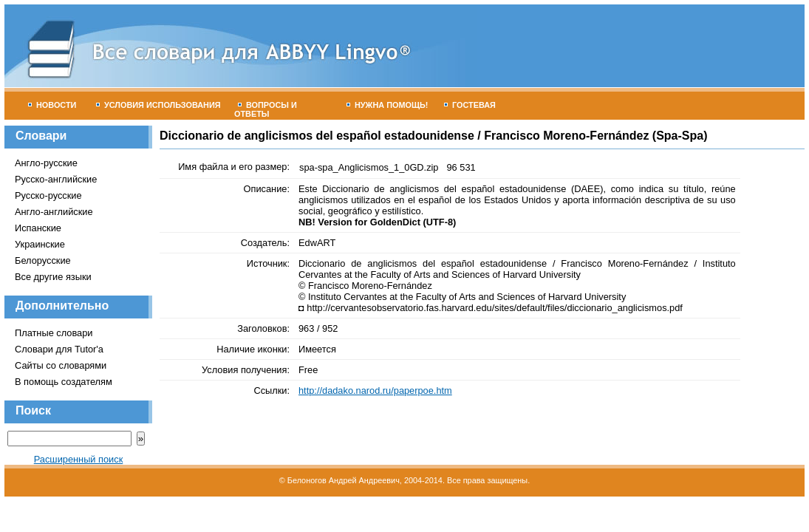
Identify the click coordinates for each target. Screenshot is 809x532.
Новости (52, 105)
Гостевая (470, 105)
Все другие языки (53, 277)
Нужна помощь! (388, 105)
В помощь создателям (64, 382)
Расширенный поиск (79, 459)
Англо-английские (54, 212)
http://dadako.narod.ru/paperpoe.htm (375, 391)
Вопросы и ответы (266, 109)
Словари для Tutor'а (59, 349)
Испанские (38, 228)
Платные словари (54, 333)
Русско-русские (48, 195)
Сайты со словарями (61, 365)
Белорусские (43, 260)
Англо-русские (46, 163)
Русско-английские (56, 179)
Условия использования (158, 105)
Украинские (40, 244)
